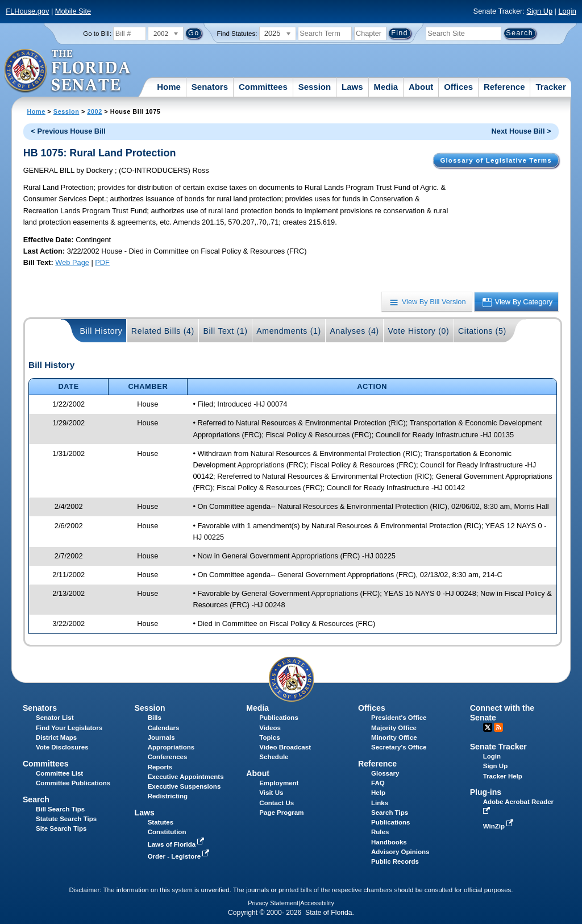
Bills (155, 718)
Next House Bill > (521, 131)
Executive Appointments (186, 777)
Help (378, 793)
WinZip (499, 826)
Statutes (161, 822)
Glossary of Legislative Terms (496, 160)
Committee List (59, 773)
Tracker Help (503, 776)
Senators (210, 87)
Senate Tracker (498, 747)
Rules (380, 832)
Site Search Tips (61, 828)
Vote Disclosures (62, 747)
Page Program (281, 813)
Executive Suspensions (184, 786)
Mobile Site (73, 11)
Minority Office (394, 737)
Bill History (101, 331)
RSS (498, 727)
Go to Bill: (97, 34)
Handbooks (389, 842)
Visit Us (271, 793)
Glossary (385, 773)
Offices (458, 87)
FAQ (378, 783)
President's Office (399, 718)
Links (380, 803)
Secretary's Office (399, 747)
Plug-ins (486, 792)
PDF (102, 262)
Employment (279, 783)
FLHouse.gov (27, 11)
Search (36, 799)
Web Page (72, 262)
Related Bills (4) (163, 331)
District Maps (56, 737)
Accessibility (317, 903)
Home (169, 87)
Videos (270, 728)
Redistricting (168, 796)
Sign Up (539, 11)
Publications (278, 718)
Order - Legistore (180, 856)
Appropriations (171, 747)
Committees (263, 87)
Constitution (167, 832)
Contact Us (277, 803)
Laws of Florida (177, 844)
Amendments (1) (289, 331)
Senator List (55, 718)
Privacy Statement (273, 903)
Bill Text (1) (225, 331)
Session (315, 87)
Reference (504, 87)
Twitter (488, 727)
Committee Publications (73, 783)
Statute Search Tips (66, 819)
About (421, 87)
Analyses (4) (354, 331)
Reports (160, 767)
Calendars (164, 728)
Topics (269, 737)
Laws (352, 87)
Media (386, 87)
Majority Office (394, 728)
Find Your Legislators (69, 728)
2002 (94, 111)
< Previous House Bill (68, 131)
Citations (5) (482, 331)
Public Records (395, 861)
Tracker (550, 87)
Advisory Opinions (400, 852)
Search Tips (390, 813)
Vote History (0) (418, 331)
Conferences (168, 757)
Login (567, 11)
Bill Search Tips (60, 809)
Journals (161, 737)
